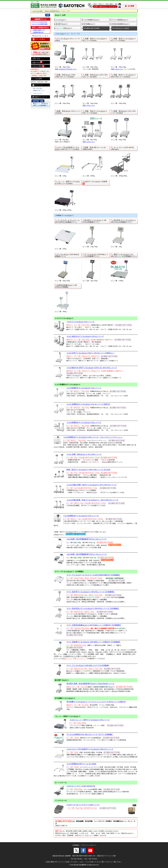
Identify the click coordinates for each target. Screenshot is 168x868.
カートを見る (39, 39)
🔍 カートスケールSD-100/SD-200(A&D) (123, 148)
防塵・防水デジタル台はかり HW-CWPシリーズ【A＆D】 (89, 470)
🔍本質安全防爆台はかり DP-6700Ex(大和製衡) (66, 286)
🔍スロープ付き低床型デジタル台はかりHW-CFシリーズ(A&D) (67, 148)
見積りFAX (37, 62)
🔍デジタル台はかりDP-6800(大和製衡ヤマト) (67, 255)
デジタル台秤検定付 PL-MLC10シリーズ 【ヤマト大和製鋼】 (90, 734)
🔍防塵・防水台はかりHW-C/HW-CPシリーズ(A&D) (65, 76)
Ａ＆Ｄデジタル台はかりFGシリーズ (81, 322)
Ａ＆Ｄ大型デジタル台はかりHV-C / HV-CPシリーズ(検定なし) (90, 353)
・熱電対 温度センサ (38, 30)
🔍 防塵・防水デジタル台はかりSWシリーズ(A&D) (95, 112)
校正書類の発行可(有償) (92, 28)
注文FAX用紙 (38, 66)
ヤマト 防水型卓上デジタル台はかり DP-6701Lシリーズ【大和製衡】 (93, 608)
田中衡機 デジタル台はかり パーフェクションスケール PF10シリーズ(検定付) (96, 702)
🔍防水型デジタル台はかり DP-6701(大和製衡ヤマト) (95, 221)
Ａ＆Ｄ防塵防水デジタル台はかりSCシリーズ (84, 388)
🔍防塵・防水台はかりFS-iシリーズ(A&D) (68, 112)
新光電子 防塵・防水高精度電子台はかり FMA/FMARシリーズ (90, 684)
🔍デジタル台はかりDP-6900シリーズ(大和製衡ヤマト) (95, 255)
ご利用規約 (75, 845)
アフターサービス (37, 94)
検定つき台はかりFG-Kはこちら (66, 69)
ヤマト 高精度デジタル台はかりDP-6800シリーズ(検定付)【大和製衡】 (94, 642)
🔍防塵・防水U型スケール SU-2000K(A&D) (94, 148)
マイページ (38, 85)
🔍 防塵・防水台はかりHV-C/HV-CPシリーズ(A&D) (95, 76)
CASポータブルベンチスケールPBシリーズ (83, 805)
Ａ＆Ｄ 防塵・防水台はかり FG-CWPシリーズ (84, 454)
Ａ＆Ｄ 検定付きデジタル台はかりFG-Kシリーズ (85, 336)
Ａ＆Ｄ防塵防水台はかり (92, 20)
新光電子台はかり (62, 24)
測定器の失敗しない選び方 (41, 36)
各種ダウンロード (40, 97)
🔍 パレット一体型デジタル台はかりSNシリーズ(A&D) (67, 182)
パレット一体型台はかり (64, 28)
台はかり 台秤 (35, 2)
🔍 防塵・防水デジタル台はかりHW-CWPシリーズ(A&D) (123, 76)
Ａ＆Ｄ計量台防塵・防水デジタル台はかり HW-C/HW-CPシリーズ (92, 500)
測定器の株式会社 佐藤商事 (62, 856)
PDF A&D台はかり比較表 (120, 28)
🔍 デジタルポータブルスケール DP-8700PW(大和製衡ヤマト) (67, 221)
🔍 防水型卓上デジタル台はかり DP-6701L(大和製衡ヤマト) (123, 221)
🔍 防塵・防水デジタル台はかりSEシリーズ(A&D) (95, 40)
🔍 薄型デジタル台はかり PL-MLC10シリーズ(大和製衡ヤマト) (124, 255)
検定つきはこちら (117, 69)
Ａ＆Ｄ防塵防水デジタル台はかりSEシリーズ (84, 423)
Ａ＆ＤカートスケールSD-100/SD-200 (81, 786)
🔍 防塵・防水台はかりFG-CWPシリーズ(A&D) (123, 112)
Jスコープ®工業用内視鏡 (40, 24)
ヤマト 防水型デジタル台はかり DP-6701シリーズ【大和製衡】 (91, 592)
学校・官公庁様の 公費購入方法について (39, 89)
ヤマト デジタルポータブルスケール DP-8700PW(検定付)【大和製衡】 (93, 575)
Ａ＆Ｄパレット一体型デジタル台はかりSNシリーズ (90, 720)
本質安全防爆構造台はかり (121, 24)
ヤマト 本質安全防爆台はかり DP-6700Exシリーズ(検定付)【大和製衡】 (94, 625)
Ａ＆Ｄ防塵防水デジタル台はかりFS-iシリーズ (81, 516)
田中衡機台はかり (89, 24)
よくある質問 (37, 79)
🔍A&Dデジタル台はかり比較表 (95, 183)
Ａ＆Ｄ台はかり (61, 20)
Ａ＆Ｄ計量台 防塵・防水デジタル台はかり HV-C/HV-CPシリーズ (92, 485)
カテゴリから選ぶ (38, 11)
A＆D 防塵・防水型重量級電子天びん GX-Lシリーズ (87, 554)
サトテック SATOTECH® (40, 22)
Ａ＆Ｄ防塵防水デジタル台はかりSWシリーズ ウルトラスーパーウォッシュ (93, 437)
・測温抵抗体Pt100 (38, 32)
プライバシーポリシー (89, 845)
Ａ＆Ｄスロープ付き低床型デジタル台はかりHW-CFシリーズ (90, 749)
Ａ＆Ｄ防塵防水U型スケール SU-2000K (81, 764)
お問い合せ (36, 59)
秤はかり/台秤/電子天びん (52, 11)
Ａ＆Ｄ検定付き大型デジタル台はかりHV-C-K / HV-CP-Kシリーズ (92, 368)
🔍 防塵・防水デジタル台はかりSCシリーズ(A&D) (123, 40)
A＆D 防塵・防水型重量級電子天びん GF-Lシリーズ (86, 539)
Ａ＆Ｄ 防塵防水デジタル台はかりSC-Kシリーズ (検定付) (88, 404)
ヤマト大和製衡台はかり (120, 20)
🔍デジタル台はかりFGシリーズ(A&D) (67, 40)
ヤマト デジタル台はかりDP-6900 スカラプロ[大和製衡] (88, 665)
